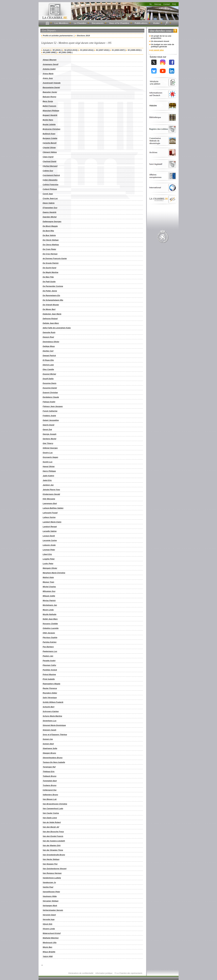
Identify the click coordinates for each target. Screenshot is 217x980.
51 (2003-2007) (118, 50)
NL (151, 4)
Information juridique (104, 973)
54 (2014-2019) (71, 50)
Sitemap (158, 4)
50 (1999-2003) (134, 50)
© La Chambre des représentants (128, 973)
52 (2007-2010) (102, 50)
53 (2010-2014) (87, 50)
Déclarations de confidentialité (81, 973)
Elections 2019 (83, 36)
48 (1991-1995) (65, 52)
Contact (167, 4)
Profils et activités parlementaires (58, 36)
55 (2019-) (57, 50)
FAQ (174, 4)
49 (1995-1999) (49, 52)
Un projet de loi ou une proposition (161, 37)
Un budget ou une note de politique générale (163, 45)
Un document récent (160, 41)
